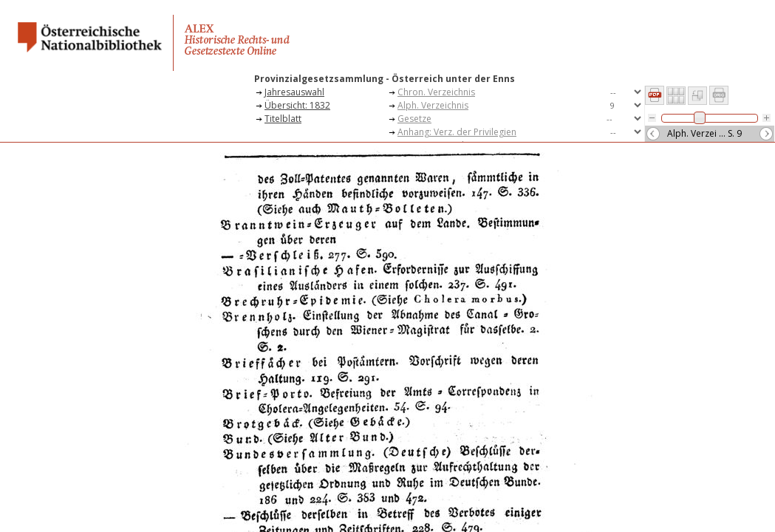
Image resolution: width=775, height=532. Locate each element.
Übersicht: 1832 (297, 105)
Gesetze (414, 119)
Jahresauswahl (294, 92)
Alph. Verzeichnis (433, 105)
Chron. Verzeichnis (436, 92)
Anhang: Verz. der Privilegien (457, 132)
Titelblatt (283, 119)
